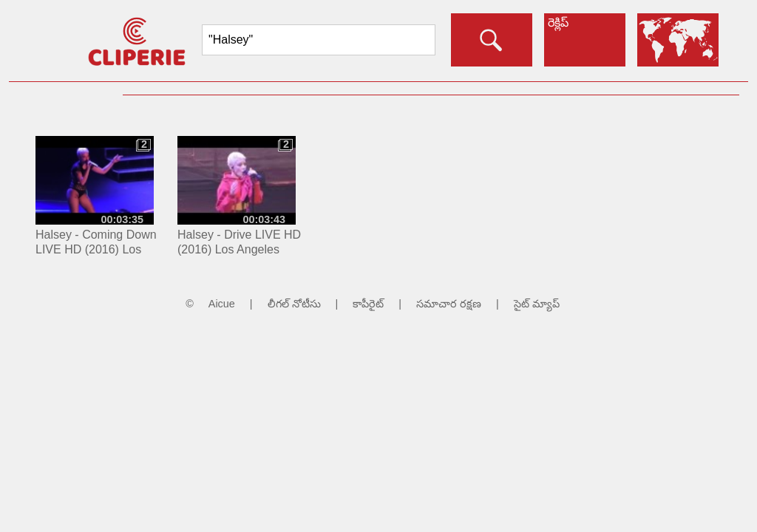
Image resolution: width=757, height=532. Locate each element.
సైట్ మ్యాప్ (537, 304)
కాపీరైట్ (368, 304)
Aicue (222, 304)
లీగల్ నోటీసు (294, 304)
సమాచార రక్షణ (449, 304)
